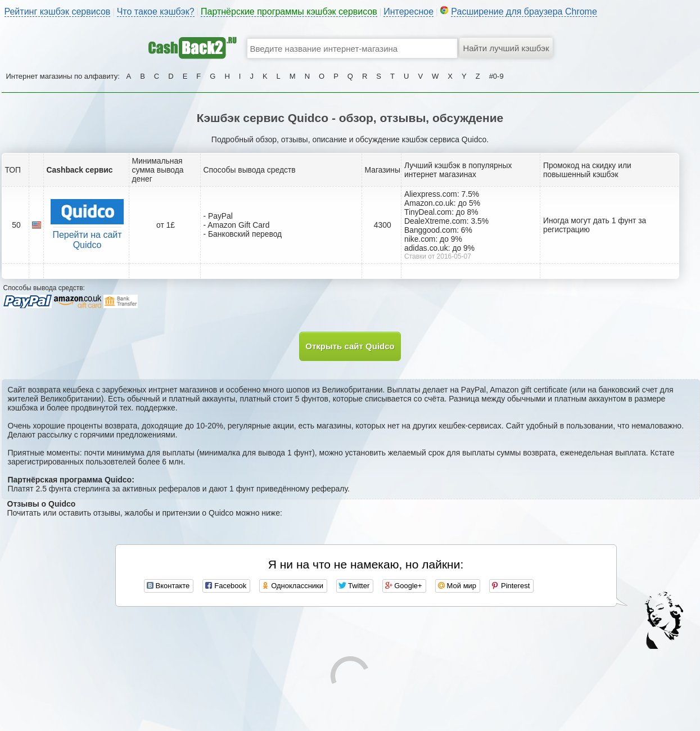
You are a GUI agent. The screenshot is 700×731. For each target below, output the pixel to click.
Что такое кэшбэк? (156, 12)
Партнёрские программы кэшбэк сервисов (289, 12)
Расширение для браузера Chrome (524, 12)
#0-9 (496, 76)
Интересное (408, 12)
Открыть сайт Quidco (350, 346)
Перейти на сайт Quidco (87, 240)
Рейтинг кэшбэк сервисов (58, 12)
